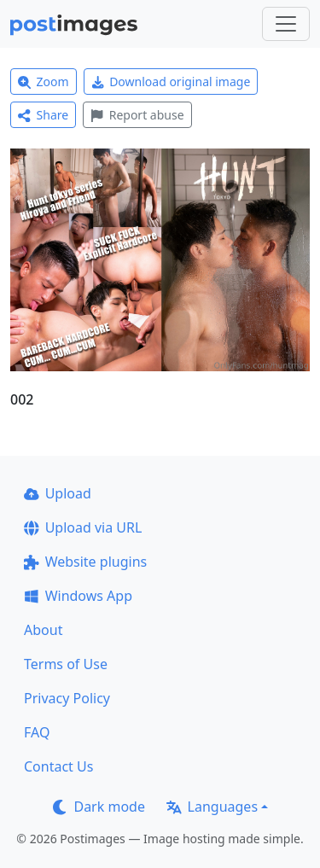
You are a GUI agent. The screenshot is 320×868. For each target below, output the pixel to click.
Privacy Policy (67, 698)
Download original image (171, 82)
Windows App (78, 596)
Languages (212, 807)
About (43, 630)
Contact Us (58, 766)
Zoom (44, 82)
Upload (58, 493)
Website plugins (85, 562)
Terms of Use (66, 664)
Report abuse (137, 115)
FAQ (37, 732)
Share (43, 115)
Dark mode (99, 807)
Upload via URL (83, 527)
